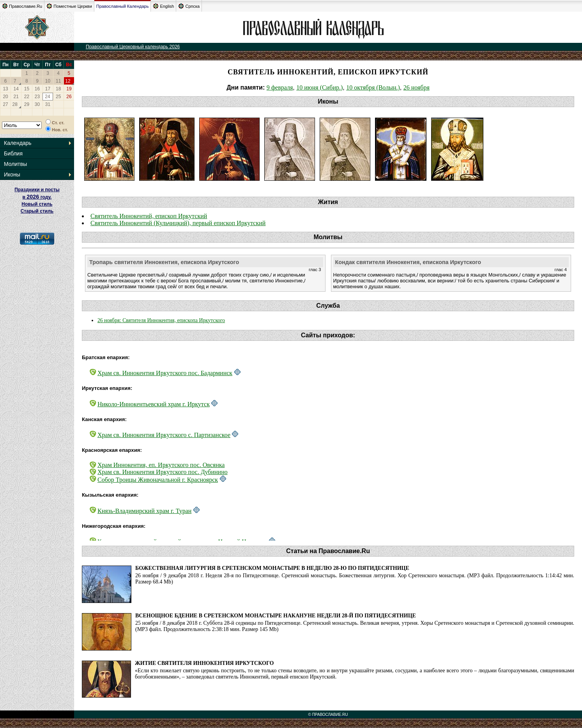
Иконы (12, 175)
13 (5, 89)
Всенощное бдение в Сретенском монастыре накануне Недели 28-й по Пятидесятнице (276, 616)
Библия (13, 153)
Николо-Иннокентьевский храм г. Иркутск (154, 404)
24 (47, 97)
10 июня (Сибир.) (319, 87)
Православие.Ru (22, 6)
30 (37, 104)
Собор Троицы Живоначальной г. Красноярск (158, 480)
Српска (189, 6)
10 (48, 81)
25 (58, 97)
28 (15, 104)
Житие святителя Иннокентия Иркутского (204, 663)
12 (68, 81)
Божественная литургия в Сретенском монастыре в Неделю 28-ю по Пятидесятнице (272, 568)
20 (5, 97)
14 (16, 89)
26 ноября (417, 87)
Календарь (18, 143)
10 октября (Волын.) (373, 87)
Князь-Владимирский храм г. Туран (144, 511)
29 (27, 104)
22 (27, 97)
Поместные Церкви (69, 6)
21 (16, 97)
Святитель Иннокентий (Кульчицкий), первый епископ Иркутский (178, 223)
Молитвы (15, 164)
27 (5, 104)
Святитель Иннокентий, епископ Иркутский (149, 216)
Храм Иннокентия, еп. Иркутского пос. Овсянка (161, 465)
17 (48, 89)
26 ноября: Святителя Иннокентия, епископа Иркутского (161, 320)
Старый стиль (37, 211)
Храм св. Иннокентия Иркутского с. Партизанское (164, 435)
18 (58, 89)
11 (58, 81)
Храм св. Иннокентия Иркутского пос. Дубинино (163, 472)
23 (37, 97)
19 (69, 89)
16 (37, 89)
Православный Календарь (123, 6)
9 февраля (280, 87)
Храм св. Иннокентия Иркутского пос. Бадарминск (165, 373)
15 (27, 89)
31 (48, 104)
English (163, 6)
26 (69, 97)
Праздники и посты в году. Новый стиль (37, 197)
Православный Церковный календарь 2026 (133, 47)
